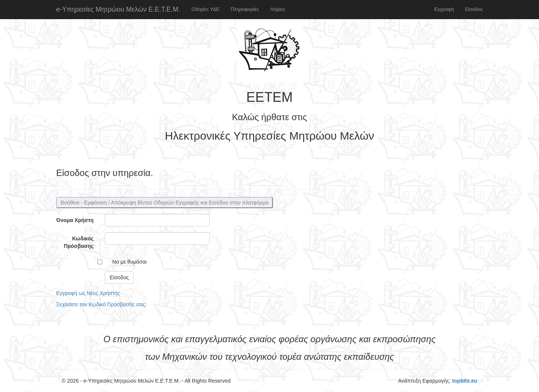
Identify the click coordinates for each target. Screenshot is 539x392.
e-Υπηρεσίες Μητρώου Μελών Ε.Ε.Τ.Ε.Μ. (118, 9)
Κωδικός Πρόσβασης (79, 242)
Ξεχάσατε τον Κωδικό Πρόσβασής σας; (101, 304)
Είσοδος (474, 9)
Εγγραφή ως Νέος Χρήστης (88, 293)
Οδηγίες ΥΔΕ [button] (205, 9)
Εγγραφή (444, 9)
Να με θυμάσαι (130, 262)
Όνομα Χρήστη (75, 220)
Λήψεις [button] (278, 9)
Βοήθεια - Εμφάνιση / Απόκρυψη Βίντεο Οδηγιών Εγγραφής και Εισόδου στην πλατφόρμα (165, 203)
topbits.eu (465, 381)
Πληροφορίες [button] (245, 9)
